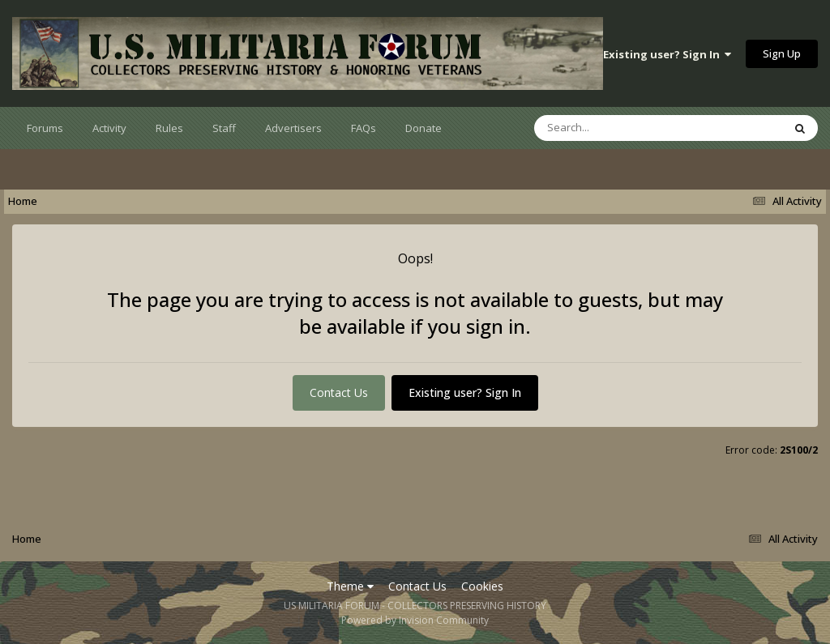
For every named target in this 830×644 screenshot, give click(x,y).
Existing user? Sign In (667, 54)
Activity (109, 128)
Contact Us (339, 392)
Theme (350, 586)
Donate (424, 128)
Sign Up (782, 53)
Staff (224, 128)
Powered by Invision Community (415, 620)
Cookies (482, 586)
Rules (169, 128)
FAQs (364, 128)
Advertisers (293, 128)
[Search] (616, 128)
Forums (45, 128)
